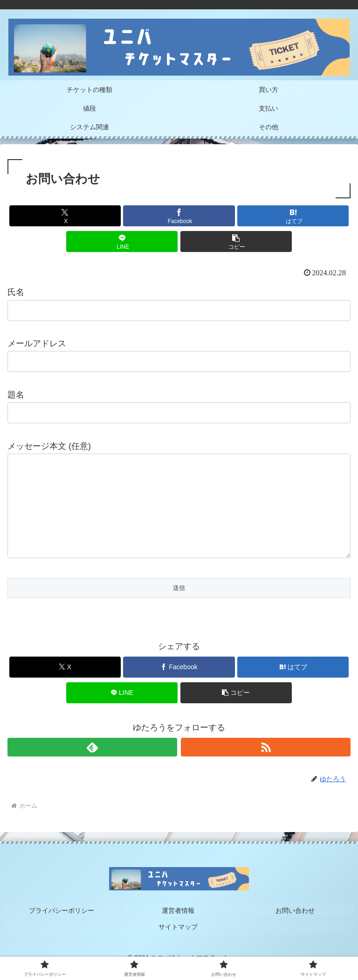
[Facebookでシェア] (179, 216)
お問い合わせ (296, 927)
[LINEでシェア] (122, 241)
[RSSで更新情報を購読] (266, 766)
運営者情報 (179, 927)
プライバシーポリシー (62, 927)
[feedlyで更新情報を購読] (92, 766)
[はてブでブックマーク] (293, 216)
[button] (236, 241)
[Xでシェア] (65, 216)
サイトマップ (179, 941)
